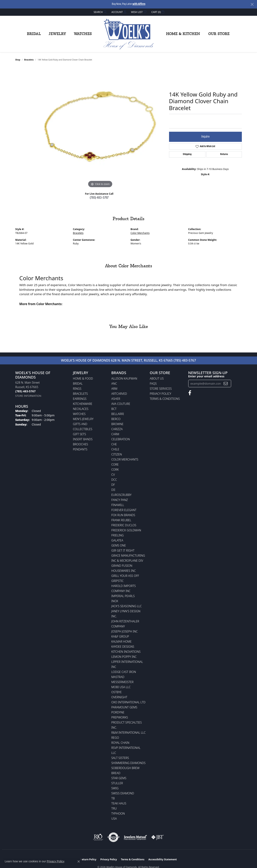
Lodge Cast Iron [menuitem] (124, 672)
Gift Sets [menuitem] (80, 434)
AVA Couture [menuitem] (121, 404)
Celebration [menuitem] (121, 439)
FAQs (153, 384)
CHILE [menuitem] (115, 449)
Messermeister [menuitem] (123, 682)
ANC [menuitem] (114, 384)
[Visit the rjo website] (98, 837)
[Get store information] (28, 396)
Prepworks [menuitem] (120, 717)
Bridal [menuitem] (78, 384)
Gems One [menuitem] (119, 545)
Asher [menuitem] (116, 399)
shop (18, 60)
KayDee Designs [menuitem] (123, 647)
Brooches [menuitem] (81, 444)
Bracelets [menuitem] (80, 394)
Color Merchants (140, 233)
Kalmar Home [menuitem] (122, 641)
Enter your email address (206, 376)
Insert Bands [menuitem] (83, 439)
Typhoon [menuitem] (118, 813)
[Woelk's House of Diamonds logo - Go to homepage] (129, 34)
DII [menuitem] (113, 490)
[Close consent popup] (79, 862)
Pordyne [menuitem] (118, 712)
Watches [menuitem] (79, 414)
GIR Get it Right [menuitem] (123, 550)
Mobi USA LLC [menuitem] (121, 687)
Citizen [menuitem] (117, 454)
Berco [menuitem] (116, 419)
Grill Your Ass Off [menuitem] (125, 576)
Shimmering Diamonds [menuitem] (128, 763)
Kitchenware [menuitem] (83, 404)
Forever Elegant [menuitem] (124, 510)
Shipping (187, 154)
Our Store (219, 34)
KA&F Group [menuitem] (120, 636)
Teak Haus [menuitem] (119, 803)
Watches (83, 34)
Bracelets (29, 60)
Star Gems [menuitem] (119, 778)
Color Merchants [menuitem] (125, 459)
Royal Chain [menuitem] (120, 743)
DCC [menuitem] (114, 480)
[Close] (252, 4)
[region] (100, 128)
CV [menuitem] (113, 475)
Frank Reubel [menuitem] (121, 520)
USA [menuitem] (114, 819)
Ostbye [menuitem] (117, 692)
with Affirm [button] (139, 4)
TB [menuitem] (113, 798)
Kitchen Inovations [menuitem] (126, 652)
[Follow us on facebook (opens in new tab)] (190, 393)
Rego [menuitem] (115, 738)
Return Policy (88, 859)
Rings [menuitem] (77, 389)
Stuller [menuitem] (117, 783)
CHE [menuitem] (114, 444)
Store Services (161, 389)
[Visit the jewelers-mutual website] (135, 837)
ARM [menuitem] (114, 389)
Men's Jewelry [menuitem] (83, 419)
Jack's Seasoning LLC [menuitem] (127, 606)
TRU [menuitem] (114, 808)
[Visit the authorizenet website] (113, 837)
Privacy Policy (161, 394)
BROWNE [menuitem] (117, 424)
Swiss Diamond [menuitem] (123, 793)
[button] (100, 12)
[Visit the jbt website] (158, 837)
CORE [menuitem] (115, 464)
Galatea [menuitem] (117, 540)
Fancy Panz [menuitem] (120, 500)
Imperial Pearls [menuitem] (123, 596)
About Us (157, 378)
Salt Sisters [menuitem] (120, 758)
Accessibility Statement (163, 859)
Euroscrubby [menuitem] (122, 495)
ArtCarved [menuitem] (119, 394)
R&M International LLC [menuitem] (129, 733)
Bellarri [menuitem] (118, 414)
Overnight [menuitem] (119, 697)
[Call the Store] (25, 391)
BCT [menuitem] (114, 409)
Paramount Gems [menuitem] (124, 707)
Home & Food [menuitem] (83, 378)
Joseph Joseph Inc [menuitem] (125, 631)
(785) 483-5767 (99, 198)
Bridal (34, 34)
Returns (224, 154)
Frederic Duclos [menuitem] (124, 525)
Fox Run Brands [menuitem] (123, 515)
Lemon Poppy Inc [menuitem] (124, 657)
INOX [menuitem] (115, 601)
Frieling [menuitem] (118, 535)
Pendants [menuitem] (80, 449)
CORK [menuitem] (115, 470)
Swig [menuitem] (115, 788)
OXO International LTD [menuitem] (128, 702)
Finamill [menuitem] (118, 505)
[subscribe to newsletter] (226, 384)
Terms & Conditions (165, 399)
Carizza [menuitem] (117, 429)
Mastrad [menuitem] (118, 677)
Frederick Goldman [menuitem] (126, 530)
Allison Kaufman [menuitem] (124, 378)
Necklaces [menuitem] (81, 409)
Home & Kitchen (183, 34)
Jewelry (57, 34)
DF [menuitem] (113, 485)
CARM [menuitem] (115, 434)
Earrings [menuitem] (80, 399)
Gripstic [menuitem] (118, 581)
